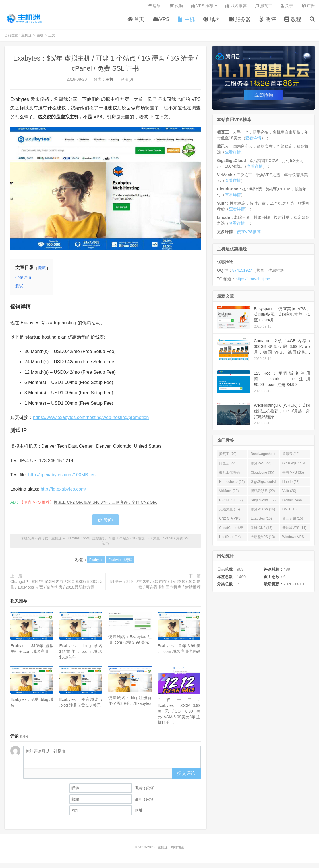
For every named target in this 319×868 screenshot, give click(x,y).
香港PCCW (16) (263, 512)
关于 (287, 7)
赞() (105, 522)
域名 (212, 21)
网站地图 (177, 850)
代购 (176, 7)
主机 (186, 21)
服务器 (240, 21)
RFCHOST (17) (231, 502)
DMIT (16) (290, 512)
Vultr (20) (289, 493)
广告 (308, 7)
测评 (267, 21)
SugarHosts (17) (263, 502)
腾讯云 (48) (291, 456)
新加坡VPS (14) (294, 530)
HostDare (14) (230, 539)
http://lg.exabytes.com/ (63, 491)
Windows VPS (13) (293, 540)
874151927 (242, 273)
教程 (293, 21)
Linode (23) (291, 484)
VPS (161, 21)
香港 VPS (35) (293, 475)
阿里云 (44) (228, 466)
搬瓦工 (264, 7)
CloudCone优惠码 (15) (231, 531)
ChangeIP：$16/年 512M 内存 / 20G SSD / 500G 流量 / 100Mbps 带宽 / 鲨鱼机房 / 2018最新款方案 (56, 587)
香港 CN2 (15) (262, 530)
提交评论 (186, 775)
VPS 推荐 (202, 7)
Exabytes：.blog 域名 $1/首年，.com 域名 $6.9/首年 (81, 654)
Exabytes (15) (261, 521)
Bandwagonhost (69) (263, 457)
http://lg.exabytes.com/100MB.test (62, 477)
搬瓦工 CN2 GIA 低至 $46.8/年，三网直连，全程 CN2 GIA (105, 504)
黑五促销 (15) (293, 521)
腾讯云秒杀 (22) (263, 493)
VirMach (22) (229, 493)
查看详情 (253, 140)
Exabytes (96, 562)
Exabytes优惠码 (120, 562)
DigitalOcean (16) (292, 503)
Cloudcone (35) (262, 475)
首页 (136, 21)
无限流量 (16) (230, 512)
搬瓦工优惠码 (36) (229, 476)
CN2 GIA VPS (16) (230, 522)
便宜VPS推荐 (249, 234)
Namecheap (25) (232, 484)
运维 (154, 7)
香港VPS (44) (261, 466)
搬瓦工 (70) (228, 456)
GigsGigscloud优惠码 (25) (264, 485)
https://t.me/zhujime (253, 281)
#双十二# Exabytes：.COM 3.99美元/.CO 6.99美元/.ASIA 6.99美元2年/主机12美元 (179, 713)
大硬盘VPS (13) (263, 539)
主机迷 (24, 20)
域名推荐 (236, 7)
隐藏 (42, 270)
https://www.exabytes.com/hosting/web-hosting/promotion (91, 420)
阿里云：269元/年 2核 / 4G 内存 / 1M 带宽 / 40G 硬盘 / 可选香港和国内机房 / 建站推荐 (156, 587)
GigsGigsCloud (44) (294, 467)
